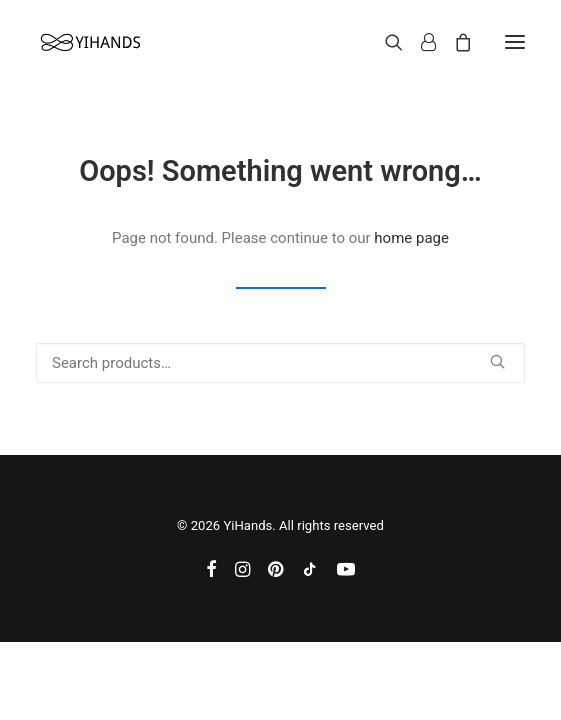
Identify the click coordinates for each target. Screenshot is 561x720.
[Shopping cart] (454, 42)
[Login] (419, 42)
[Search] (385, 42)
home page (411, 238)
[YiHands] (90, 42)
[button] (515, 42)
